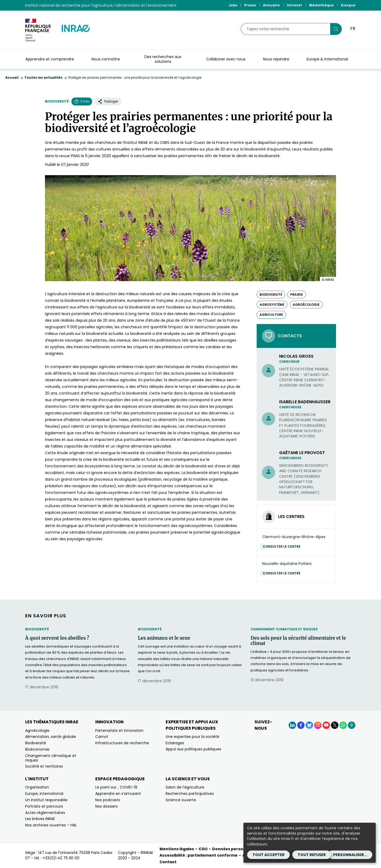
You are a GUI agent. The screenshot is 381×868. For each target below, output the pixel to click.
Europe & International (327, 59)
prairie (297, 294)
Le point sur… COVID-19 (116, 787)
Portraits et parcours (44, 806)
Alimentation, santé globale (51, 737)
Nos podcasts (108, 800)
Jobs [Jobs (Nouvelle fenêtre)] (233, 5)
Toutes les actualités (43, 77)
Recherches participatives (190, 794)
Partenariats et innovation (119, 730)
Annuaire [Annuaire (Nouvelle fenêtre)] (271, 5)
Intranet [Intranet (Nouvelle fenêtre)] (294, 5)
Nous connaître (106, 59)
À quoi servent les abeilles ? (57, 638)
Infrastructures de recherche (122, 743)
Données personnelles (235, 849)
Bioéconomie (37, 749)
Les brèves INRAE (40, 819)
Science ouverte (181, 800)
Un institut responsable (46, 800)
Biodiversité (57, 101)
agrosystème (272, 305)
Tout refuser (312, 855)
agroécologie (306, 305)
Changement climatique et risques (284, 629)
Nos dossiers (106, 806)
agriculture (271, 315)
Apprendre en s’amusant (118, 794)
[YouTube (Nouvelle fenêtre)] (326, 725)
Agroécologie (37, 730)
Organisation (37, 787)
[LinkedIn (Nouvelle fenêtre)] (292, 725)
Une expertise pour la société (192, 737)
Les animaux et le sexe (164, 638)
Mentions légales (177, 849)
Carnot (102, 737)
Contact (168, 862)
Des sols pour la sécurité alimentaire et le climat (298, 641)
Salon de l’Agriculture (185, 787)
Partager (108, 101)
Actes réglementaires (45, 813)
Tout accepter (268, 855)
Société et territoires (44, 766)
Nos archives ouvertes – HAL (51, 825)
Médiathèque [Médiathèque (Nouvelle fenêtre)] (321, 5)
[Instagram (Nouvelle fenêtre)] (318, 725)
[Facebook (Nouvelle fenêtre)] (301, 725)
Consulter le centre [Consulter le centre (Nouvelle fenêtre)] (283, 546)
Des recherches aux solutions (163, 59)
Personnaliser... (350, 855)
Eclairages (175, 743)
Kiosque (348, 5)
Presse (250, 5)
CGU (203, 849)
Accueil (12, 77)
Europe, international (44, 794)
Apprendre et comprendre (50, 59)
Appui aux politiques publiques (193, 749)
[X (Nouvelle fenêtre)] (335, 725)
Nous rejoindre (276, 59)
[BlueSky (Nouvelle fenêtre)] (309, 725)
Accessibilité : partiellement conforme (199, 855)
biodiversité (271, 294)
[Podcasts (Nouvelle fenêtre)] (352, 725)
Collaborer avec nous (226, 59)
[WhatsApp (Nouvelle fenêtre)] (343, 725)
